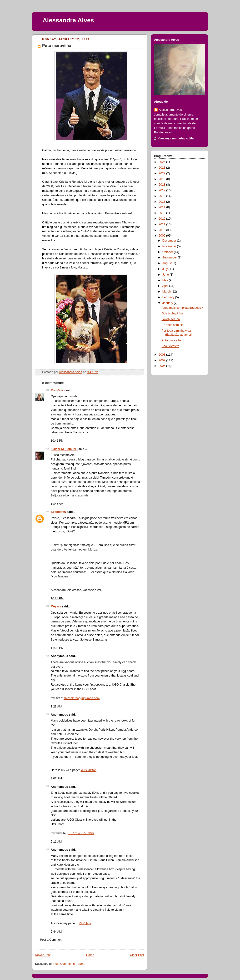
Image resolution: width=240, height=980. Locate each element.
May (166, 280)
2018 (163, 185)
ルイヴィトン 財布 (81, 833)
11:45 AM (57, 504)
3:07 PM (56, 778)
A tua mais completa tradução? (182, 308)
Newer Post (43, 955)
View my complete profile (176, 138)
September (170, 258)
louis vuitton (88, 770)
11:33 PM (57, 648)
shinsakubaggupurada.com (82, 698)
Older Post (137, 955)
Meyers (56, 606)
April (166, 286)
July (165, 269)
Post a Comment (51, 940)
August (167, 263)
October (168, 252)
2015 (163, 202)
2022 (163, 173)
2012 (163, 219)
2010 (163, 230)
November (170, 246)
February (169, 297)
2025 (163, 162)
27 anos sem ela (173, 325)
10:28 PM (57, 598)
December (170, 241)
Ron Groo (58, 390)
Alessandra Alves (68, 20)
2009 (163, 236)
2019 (163, 179)
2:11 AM (56, 842)
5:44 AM (56, 932)
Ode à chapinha (172, 313)
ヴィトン (85, 923)
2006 (163, 366)
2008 (163, 355)
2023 (163, 168)
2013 (163, 213)
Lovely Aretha (171, 319)
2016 (163, 196)
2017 (163, 190)
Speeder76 (58, 512)
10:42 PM (57, 441)
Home (90, 955)
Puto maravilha (172, 340)
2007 (163, 360)
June (166, 275)
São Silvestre (170, 346)
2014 (163, 207)
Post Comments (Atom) (69, 964)
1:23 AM (56, 707)
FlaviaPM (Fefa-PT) (64, 449)
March (167, 292)
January (168, 303)
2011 (163, 224)
